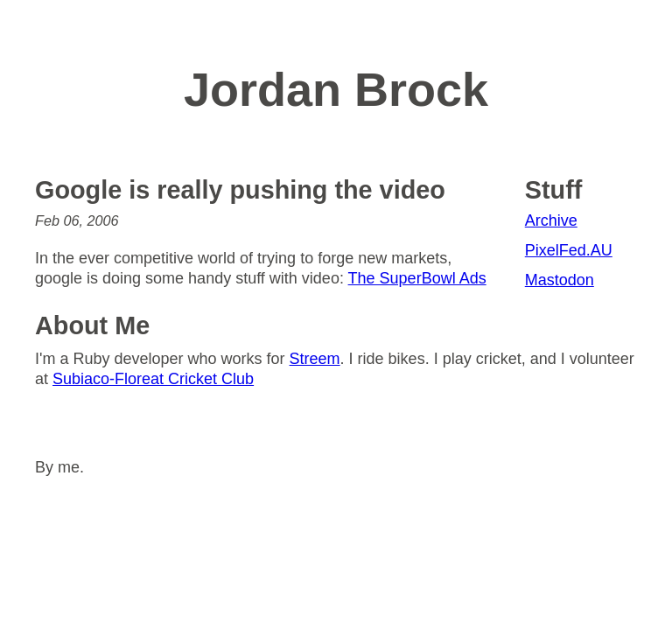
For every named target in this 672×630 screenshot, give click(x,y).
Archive (551, 220)
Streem (315, 359)
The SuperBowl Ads (417, 278)
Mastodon (560, 280)
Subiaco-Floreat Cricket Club (153, 379)
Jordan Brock (336, 89)
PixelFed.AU (569, 250)
